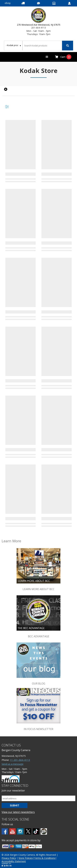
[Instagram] (20, 831)
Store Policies (26, 858)
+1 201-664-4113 (20, 760)
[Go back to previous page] (5, 89)
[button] (47, 57)
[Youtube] (13, 831)
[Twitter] (28, 831)
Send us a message (13, 764)
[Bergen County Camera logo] (39, 16)
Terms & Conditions (45, 858)
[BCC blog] (44, 831)
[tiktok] (36, 831)
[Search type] (14, 45)
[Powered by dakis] (6, 865)
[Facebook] (5, 831)
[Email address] (38, 798)
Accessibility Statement (14, 861)
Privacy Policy (9, 858)
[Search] (68, 46)
